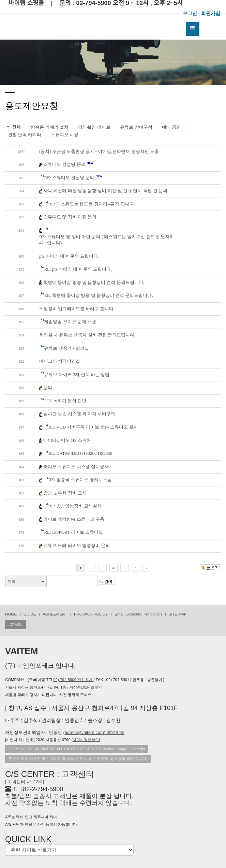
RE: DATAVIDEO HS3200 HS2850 (80, 453)
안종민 (87, 732)
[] (86, 740)
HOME (11, 614)
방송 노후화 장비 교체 (65, 493)
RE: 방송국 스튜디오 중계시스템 (80, 480)
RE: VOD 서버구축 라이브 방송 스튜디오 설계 (93, 427)
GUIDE (30, 614)
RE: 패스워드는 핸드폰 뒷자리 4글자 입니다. (92, 204)
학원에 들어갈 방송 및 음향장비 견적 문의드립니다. (94, 282)
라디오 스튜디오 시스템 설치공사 (76, 467)
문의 (48, 387)
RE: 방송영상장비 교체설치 (75, 506)
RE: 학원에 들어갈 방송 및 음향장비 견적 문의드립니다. (98, 295)
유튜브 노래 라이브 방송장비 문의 (77, 545)
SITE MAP (178, 614)
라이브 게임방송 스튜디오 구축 (74, 519)
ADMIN (16, 625)
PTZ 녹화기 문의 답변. (66, 401)
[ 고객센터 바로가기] (25, 782)
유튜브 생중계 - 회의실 (66, 348)
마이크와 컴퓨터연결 (60, 361)
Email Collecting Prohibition (138, 614)
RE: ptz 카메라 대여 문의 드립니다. (78, 269)
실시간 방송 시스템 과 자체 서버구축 (79, 414)
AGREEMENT (55, 614)
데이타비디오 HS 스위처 (67, 440)
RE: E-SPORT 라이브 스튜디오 (73, 532)
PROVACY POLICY (91, 614)
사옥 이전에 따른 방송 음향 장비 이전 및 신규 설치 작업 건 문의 (105, 191)
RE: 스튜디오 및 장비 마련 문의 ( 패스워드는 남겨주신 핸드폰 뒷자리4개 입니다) (107, 240)
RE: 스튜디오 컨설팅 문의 (73, 177)
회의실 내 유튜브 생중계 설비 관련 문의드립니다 (87, 335)
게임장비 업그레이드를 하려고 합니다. (77, 309)
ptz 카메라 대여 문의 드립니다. (69, 256)
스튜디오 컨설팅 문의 (69, 164)
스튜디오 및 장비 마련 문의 (70, 217)
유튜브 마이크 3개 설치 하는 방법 (77, 374)
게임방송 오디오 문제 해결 (70, 322)
